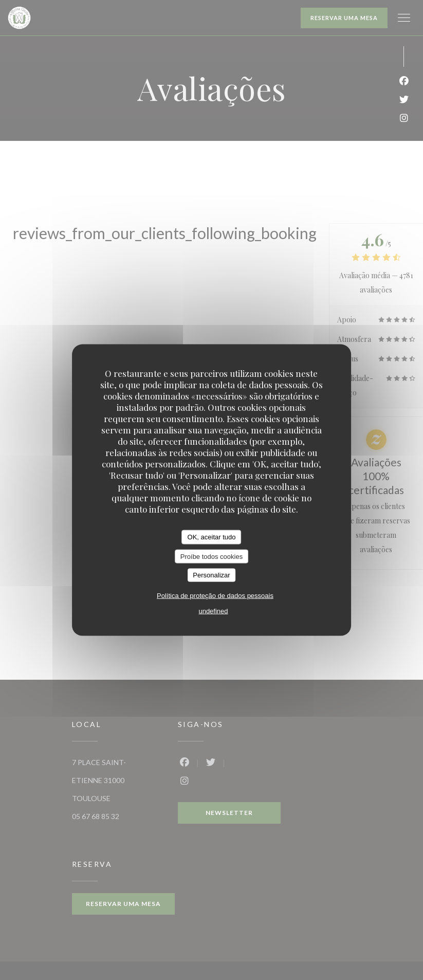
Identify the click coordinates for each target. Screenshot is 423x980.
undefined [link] (213, 611)
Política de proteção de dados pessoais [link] (215, 595)
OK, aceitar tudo (212, 537)
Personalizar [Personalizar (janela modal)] (211, 575)
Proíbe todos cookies (211, 556)
